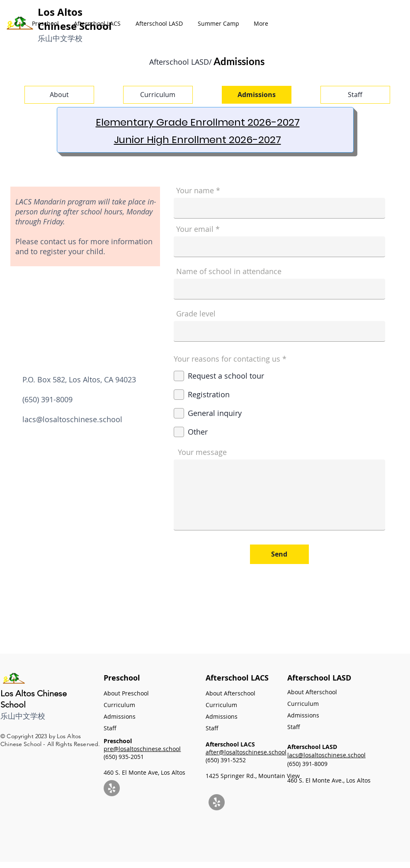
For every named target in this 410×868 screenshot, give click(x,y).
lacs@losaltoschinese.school (72, 419)
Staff (294, 727)
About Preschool (126, 693)
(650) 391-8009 (307, 764)
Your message (202, 452)
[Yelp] (112, 788)
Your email (195, 229)
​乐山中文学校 (60, 38)
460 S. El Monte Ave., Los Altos (329, 780)
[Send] (279, 554)
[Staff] (355, 95)
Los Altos (60, 12)
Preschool (122, 678)
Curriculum (119, 705)
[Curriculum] (158, 95)
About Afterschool (312, 692)
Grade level (196, 314)
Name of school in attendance (229, 271)
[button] (45, 24)
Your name (195, 190)
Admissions (120, 716)
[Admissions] (257, 95)
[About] (59, 95)
